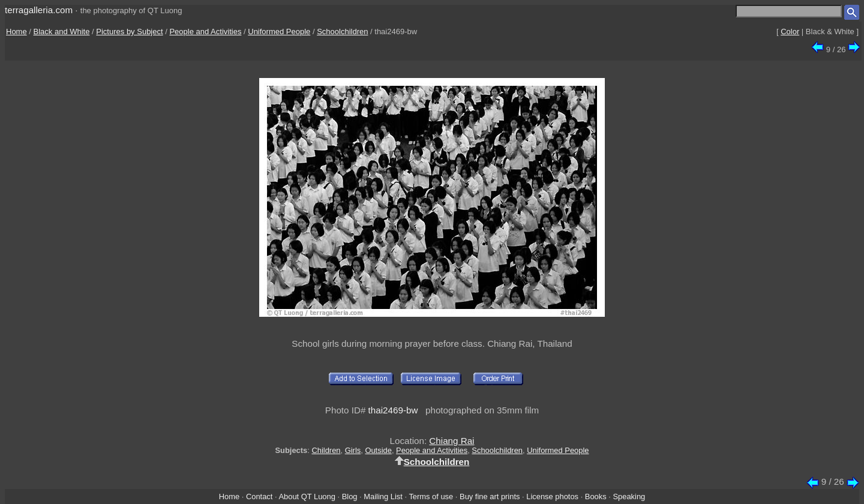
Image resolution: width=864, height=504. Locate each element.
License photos (552, 496)
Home (16, 31)
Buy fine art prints (490, 496)
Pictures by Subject (129, 31)
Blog (350, 496)
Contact (259, 496)
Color (790, 31)
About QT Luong (307, 496)
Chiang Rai (451, 441)
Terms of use (431, 496)
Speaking (629, 496)
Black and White (62, 31)
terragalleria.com (39, 10)
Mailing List (383, 496)
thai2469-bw (393, 410)
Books (596, 496)
